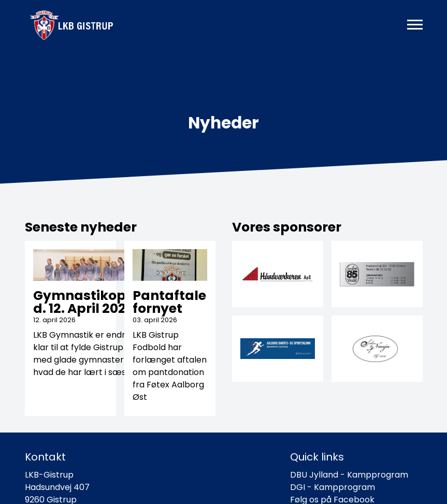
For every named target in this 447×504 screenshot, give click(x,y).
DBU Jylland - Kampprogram (349, 475)
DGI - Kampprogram (333, 487)
